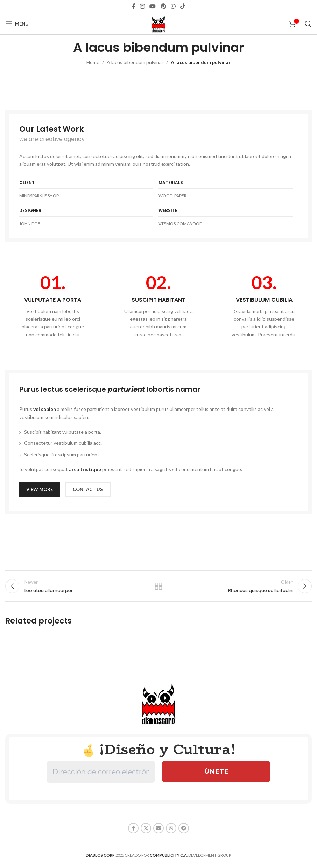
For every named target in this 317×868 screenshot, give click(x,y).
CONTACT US (88, 489)
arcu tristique (85, 469)
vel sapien (45, 409)
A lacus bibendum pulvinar (135, 62)
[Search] (308, 24)
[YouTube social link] (153, 6)
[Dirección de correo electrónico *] (101, 774)
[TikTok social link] (183, 6)
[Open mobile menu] (17, 24)
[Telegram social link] (184, 830)
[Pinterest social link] (163, 6)
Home (93, 62)
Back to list (158, 587)
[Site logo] (158, 23)
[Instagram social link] (142, 6)
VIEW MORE (40, 489)
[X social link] (146, 830)
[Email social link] (158, 830)
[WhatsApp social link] (173, 6)
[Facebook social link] (133, 6)
